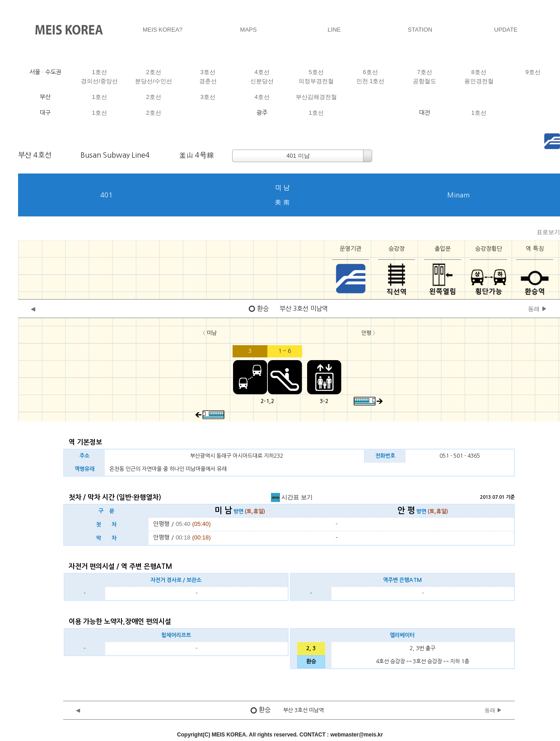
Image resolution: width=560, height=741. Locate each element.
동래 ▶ (538, 309)
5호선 (316, 72)
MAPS (249, 30)
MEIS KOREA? (163, 30)
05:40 (183, 524)
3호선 (208, 72)
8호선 (478, 72)
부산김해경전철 (316, 97)
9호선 (533, 72)
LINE (334, 30)
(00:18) (201, 537)
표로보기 (548, 232)
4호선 (262, 72)
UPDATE (506, 30)
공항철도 (425, 81)
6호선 (370, 72)
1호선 (99, 72)
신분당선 (262, 81)
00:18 (183, 537)
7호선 (424, 72)
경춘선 (208, 81)
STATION (420, 30)
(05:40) (201, 524)
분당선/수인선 (154, 81)
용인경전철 (479, 81)
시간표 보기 (292, 497)
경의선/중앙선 (99, 81)
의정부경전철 (316, 81)
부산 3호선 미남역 (304, 309)
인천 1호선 (371, 81)
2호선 (153, 72)
